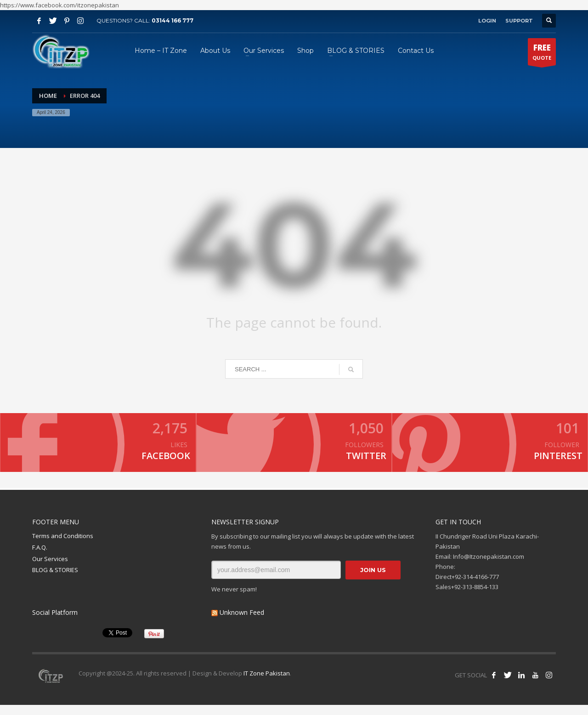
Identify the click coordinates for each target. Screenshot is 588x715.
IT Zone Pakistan (266, 683)
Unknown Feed (242, 622)
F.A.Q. (40, 557)
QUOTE (542, 54)
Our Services (50, 568)
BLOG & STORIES (55, 580)
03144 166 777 (172, 20)
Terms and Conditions (63, 546)
